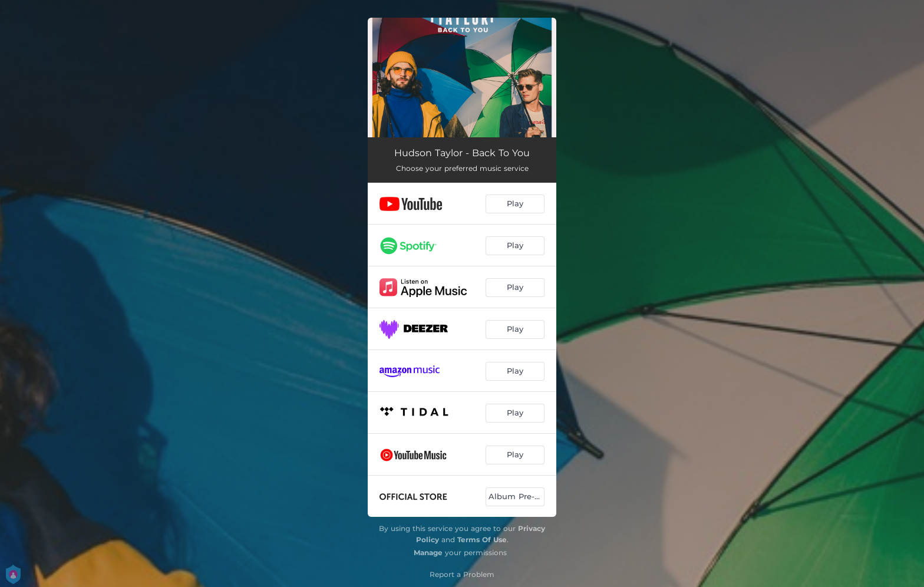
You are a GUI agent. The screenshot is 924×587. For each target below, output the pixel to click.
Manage (428, 553)
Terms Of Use (482, 540)
